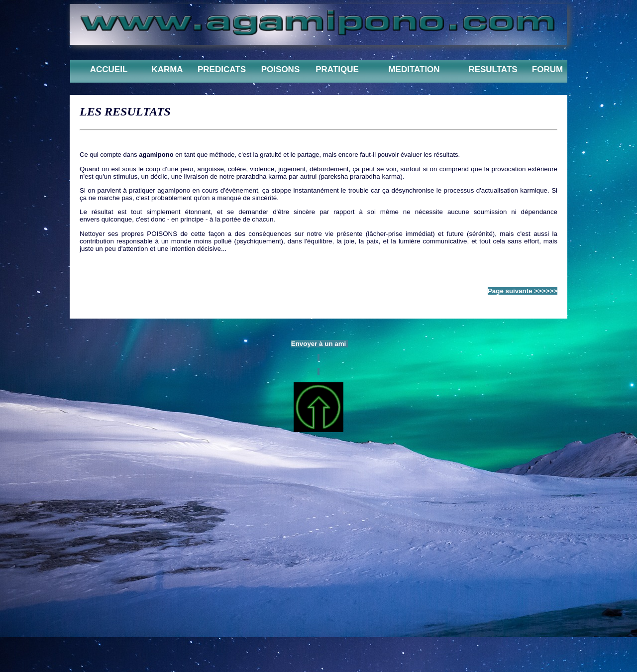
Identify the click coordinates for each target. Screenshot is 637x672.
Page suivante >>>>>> (523, 291)
